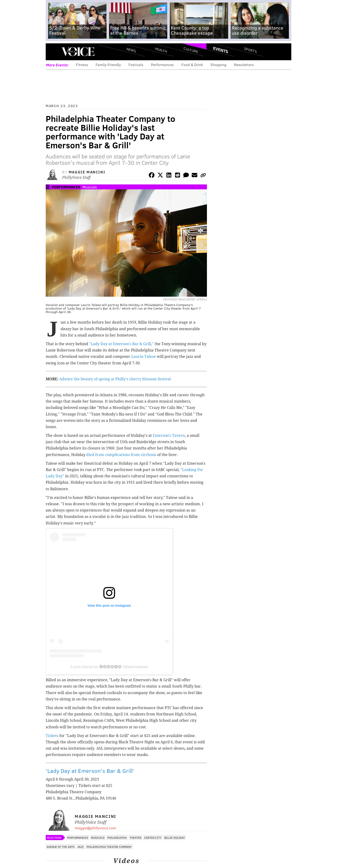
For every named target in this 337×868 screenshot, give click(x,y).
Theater (135, 838)
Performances (162, 65)
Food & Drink (192, 65)
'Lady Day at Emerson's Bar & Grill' (90, 771)
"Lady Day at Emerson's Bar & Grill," (121, 344)
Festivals (136, 65)
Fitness (82, 65)
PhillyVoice (78, 52)
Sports (250, 50)
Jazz (81, 847)
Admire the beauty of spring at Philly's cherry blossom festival (115, 379)
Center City (153, 838)
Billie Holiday (175, 838)
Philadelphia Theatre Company (109, 847)
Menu (53, 52)
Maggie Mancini (87, 172)
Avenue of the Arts (61, 847)
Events (221, 50)
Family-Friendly (108, 65)
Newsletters (244, 65)
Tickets (52, 736)
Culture (191, 50)
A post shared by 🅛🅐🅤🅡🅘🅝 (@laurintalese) (109, 667)
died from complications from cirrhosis (121, 455)
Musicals (90, 187)
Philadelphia (117, 838)
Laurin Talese (144, 357)
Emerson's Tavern (169, 436)
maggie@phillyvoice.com (95, 828)
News (131, 50)
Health (161, 50)
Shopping (218, 65)
